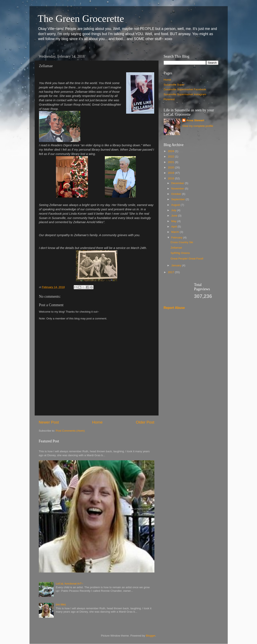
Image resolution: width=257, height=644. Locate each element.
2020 (171, 167)
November (178, 189)
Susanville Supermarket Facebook (185, 89)
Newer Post (49, 422)
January (177, 265)
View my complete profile (198, 126)
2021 (171, 162)
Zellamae (176, 248)
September (179, 199)
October (177, 194)
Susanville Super (174, 85)
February (177, 237)
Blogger (151, 636)
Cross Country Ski (182, 242)
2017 (171, 272)
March (176, 232)
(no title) (61, 604)
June (175, 216)
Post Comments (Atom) (70, 431)
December (178, 183)
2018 (171, 178)
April (175, 227)
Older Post (145, 422)
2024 (171, 151)
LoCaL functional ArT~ (69, 584)
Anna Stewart (195, 120)
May (174, 221)
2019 (171, 173)
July (174, 210)
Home (97, 422)
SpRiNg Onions (180, 253)
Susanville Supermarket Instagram (185, 94)
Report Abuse (174, 308)
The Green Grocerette (81, 18)
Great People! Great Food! (187, 259)
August (176, 205)
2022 (171, 157)
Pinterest (169, 99)
